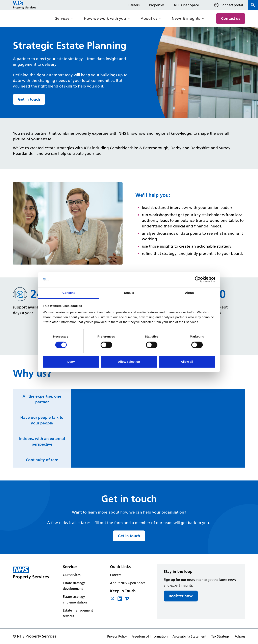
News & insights (186, 18)
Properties (157, 5)
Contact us (231, 18)
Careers (134, 5)
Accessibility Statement (189, 636)
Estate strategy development (74, 586)
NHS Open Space (186, 5)
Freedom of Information (150, 636)
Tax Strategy (220, 636)
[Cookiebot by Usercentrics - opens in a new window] (198, 279)
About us (149, 18)
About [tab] (189, 293)
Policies (240, 636)
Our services (72, 575)
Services (62, 18)
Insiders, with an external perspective (42, 441)
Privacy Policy (117, 636)
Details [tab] (129, 293)
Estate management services (78, 613)
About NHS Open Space (128, 583)
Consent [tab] (69, 293)
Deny (71, 362)
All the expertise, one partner (42, 399)
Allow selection (129, 362)
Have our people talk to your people (42, 420)
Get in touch (29, 99)
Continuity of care (42, 460)
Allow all (187, 362)
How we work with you (105, 18)
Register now (181, 596)
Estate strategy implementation (75, 599)
